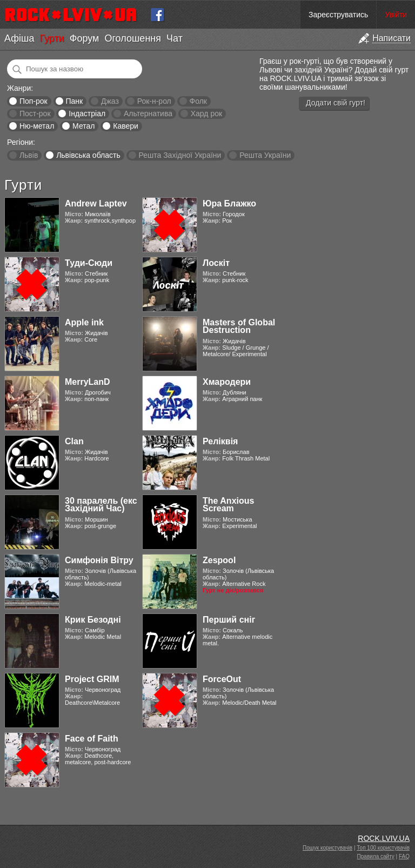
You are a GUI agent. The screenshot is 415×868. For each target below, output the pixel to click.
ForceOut (222, 679)
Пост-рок (35, 113)
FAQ (404, 856)
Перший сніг (229, 620)
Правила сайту (376, 856)
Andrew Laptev (96, 203)
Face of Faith (92, 739)
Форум (85, 38)
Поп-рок (34, 101)
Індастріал (87, 113)
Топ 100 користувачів (383, 848)
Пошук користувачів (327, 848)
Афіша (19, 38)
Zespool (219, 560)
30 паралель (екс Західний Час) (101, 505)
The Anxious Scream (228, 505)
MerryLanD (88, 382)
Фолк (198, 101)
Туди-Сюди (89, 263)
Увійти (396, 15)
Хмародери (227, 382)
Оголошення (133, 38)
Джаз (110, 101)
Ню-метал (37, 126)
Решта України (265, 155)
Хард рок (206, 113)
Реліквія (220, 441)
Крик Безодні (93, 620)
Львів (29, 155)
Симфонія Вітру (99, 560)
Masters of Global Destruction (239, 326)
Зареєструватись (338, 15)
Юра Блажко (229, 203)
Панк (74, 101)
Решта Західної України (180, 155)
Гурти (52, 38)
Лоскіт (216, 263)
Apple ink (84, 322)
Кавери (126, 126)
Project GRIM (92, 679)
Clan (74, 441)
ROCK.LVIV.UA (384, 838)
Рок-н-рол (154, 101)
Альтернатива (148, 113)
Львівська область (88, 155)
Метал (83, 126)
